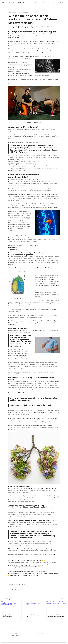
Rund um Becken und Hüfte (37, 3)
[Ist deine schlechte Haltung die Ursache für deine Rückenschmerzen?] (57, 607)
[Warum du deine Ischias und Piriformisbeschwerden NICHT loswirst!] (34, 607)
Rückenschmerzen (23, 3)
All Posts (4, 3)
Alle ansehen (64, 599)
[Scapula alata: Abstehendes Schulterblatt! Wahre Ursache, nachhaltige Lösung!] (11, 607)
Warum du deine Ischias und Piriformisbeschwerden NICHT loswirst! (33, 616)
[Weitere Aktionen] (59, 12)
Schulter (55, 3)
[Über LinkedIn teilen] (16, 589)
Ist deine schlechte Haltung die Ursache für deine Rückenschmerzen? (56, 616)
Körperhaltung (12, 3)
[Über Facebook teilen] (9, 589)
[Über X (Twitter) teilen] (12, 589)
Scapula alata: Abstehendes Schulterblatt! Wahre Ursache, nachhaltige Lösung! (10, 616)
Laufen (49, 3)
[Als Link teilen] (19, 589)
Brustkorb (62, 3)
